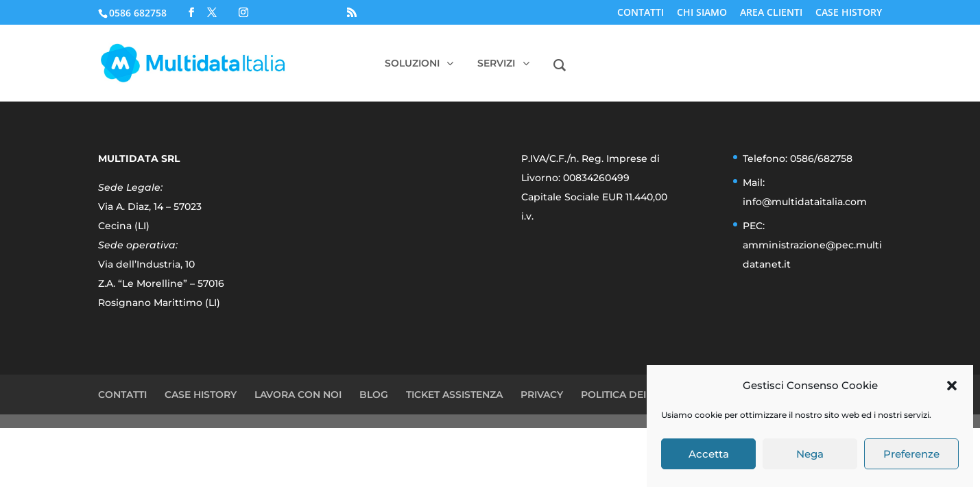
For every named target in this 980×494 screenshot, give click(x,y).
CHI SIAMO (702, 13)
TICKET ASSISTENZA (454, 395)
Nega (810, 454)
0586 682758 (138, 13)
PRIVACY (542, 395)
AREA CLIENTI (771, 13)
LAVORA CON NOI (298, 395)
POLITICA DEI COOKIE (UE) (646, 395)
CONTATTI (641, 13)
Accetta (709, 454)
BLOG (374, 395)
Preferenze (911, 454)
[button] (952, 386)
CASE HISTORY (849, 13)
